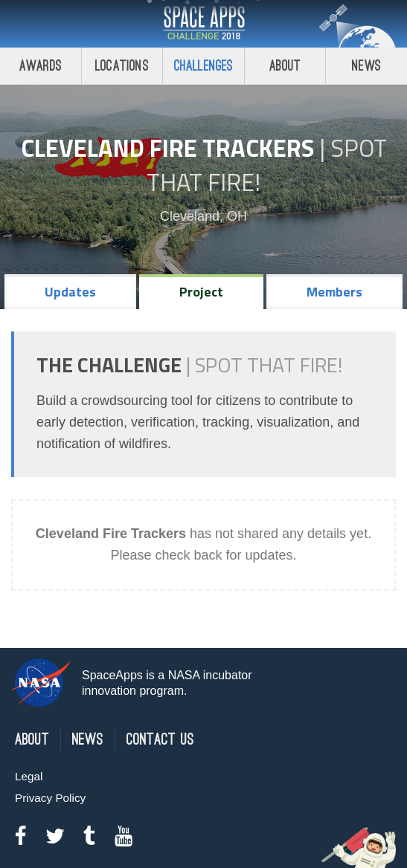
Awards (41, 66)
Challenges (204, 66)
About (285, 66)
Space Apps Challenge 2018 (204, 24)
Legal (29, 776)
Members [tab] (334, 292)
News (366, 66)
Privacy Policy (50, 798)
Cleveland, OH (203, 216)
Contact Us (160, 740)
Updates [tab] (70, 292)
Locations (122, 66)
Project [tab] (201, 292)
